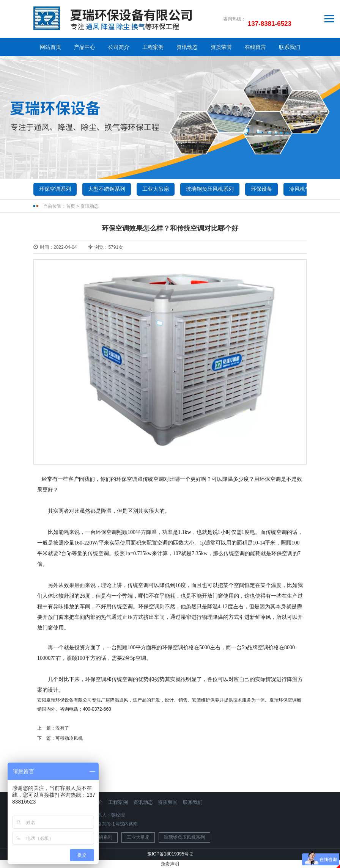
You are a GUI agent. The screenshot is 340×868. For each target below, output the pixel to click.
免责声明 (170, 864)
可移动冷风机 (69, 738)
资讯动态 (187, 47)
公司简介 (119, 47)
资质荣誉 (221, 47)
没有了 (62, 728)
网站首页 (50, 47)
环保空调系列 (55, 189)
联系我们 (290, 47)
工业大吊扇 (156, 189)
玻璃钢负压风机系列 (210, 189)
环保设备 (261, 189)
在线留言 (255, 47)
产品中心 (85, 47)
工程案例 (153, 47)
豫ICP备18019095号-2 (170, 854)
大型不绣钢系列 (107, 189)
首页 (71, 206)
